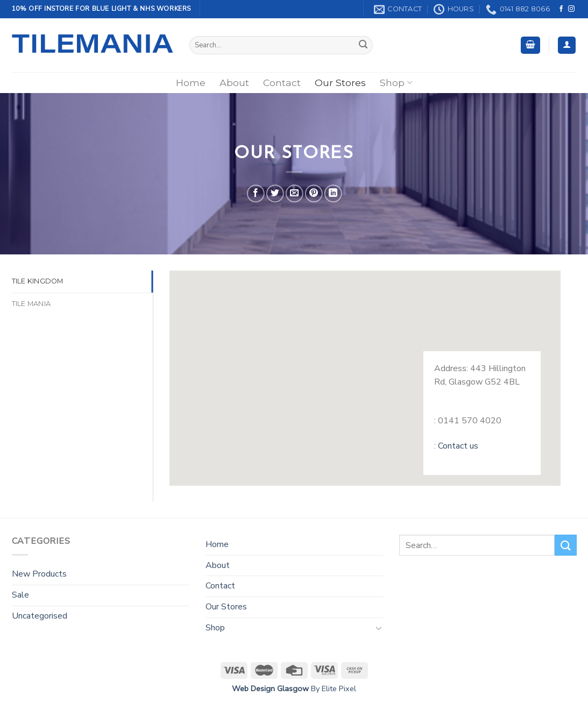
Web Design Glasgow (270, 688)
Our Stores (340, 83)
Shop (396, 83)
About (234, 83)
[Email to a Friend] (295, 193)
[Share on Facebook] (256, 193)
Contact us (458, 446)
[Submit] (363, 45)
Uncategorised (40, 616)
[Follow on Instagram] (571, 9)
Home (191, 83)
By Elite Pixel (332, 688)
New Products (39, 574)
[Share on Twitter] (275, 193)
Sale (20, 595)
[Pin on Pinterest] (314, 193)
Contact (282, 83)
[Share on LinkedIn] (333, 193)
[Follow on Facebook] (561, 9)
